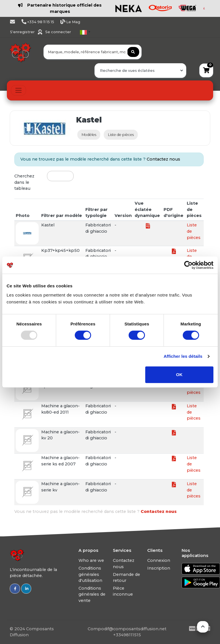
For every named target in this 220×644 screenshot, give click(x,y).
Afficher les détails (183, 356)
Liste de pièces (121, 135)
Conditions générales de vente (92, 594)
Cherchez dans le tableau (24, 182)
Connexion (159, 560)
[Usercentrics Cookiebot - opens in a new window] (188, 265)
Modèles (89, 135)
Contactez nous (163, 159)
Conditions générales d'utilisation (90, 574)
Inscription (159, 568)
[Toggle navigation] (18, 90)
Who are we (91, 560)
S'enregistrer (23, 32)
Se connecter (58, 32)
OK (179, 375)
